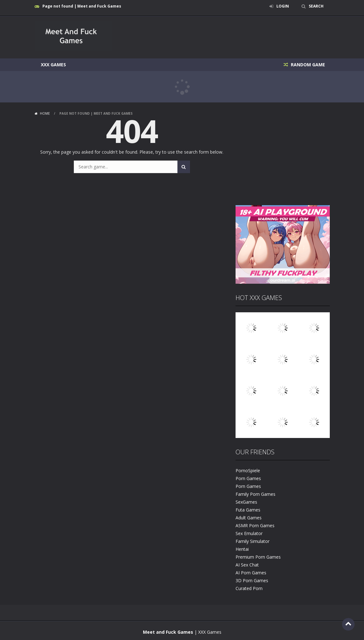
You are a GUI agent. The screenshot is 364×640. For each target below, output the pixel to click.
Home (45, 113)
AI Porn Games (251, 573)
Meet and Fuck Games (168, 632)
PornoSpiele (248, 470)
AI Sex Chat (247, 565)
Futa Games (248, 510)
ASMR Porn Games (255, 525)
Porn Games (248, 478)
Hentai (242, 549)
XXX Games (53, 65)
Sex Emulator (249, 533)
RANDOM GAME (307, 65)
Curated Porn (249, 588)
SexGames (246, 502)
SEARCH (316, 6)
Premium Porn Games (258, 557)
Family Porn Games (255, 494)
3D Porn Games (252, 580)
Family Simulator (253, 541)
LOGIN (283, 6)
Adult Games (249, 518)
